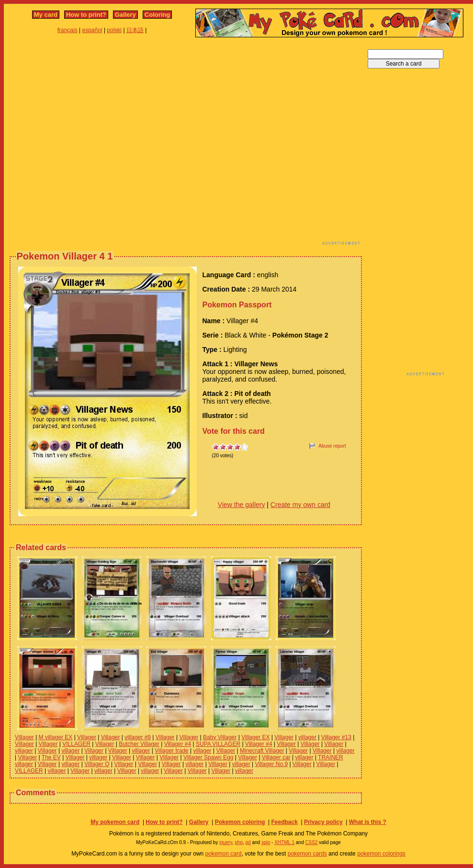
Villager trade (172, 751)
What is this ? (368, 822)
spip (266, 842)
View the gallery (242, 505)
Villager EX (255, 737)
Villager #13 (336, 737)
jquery (226, 842)
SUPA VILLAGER (218, 744)
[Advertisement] (95, 144)
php (239, 842)
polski (114, 30)
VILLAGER (76, 744)
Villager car (276, 757)
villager (307, 737)
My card (46, 15)
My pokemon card (115, 822)
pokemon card (224, 854)
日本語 (135, 30)
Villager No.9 (271, 764)
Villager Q (97, 764)
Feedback (284, 822)
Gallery (125, 15)
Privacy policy (323, 822)
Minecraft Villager (262, 751)
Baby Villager (220, 737)
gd (248, 842)
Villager (24, 737)
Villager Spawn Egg (208, 757)
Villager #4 (178, 744)
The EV (51, 757)
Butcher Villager (139, 744)
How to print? (86, 15)
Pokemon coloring (240, 822)
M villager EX (56, 737)
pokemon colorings (381, 854)
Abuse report (332, 446)
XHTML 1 (284, 842)
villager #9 (138, 737)
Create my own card (300, 505)
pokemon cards (307, 854)
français (68, 30)
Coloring (157, 15)
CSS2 (311, 842)
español (92, 30)
